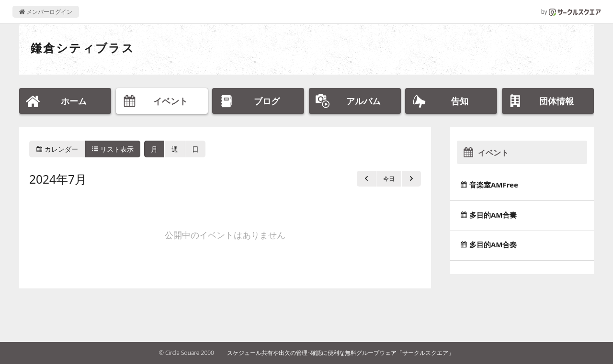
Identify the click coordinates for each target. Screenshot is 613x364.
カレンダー (57, 149)
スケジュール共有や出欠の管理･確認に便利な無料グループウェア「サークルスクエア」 (341, 353)
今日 (389, 179)
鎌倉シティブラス (83, 48)
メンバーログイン (46, 12)
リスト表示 (113, 149)
